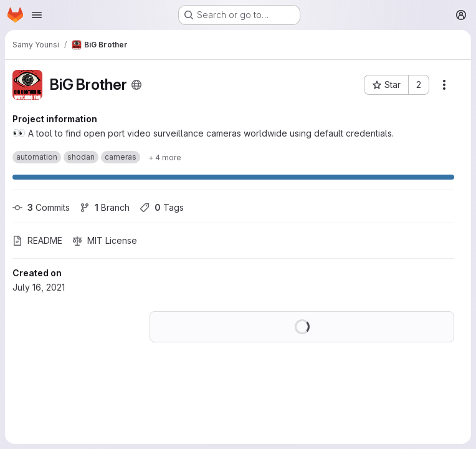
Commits (41, 207)
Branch (105, 207)
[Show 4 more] (165, 157)
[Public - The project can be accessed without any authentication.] (136, 85)
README (37, 240)
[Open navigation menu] (37, 15)
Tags (162, 207)
